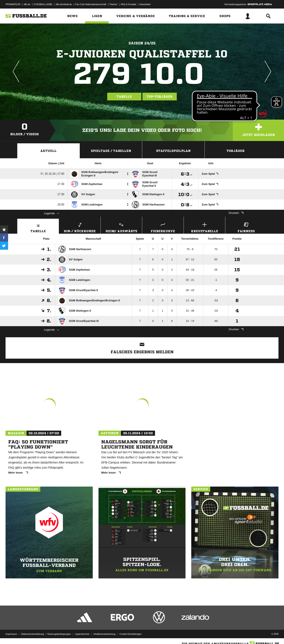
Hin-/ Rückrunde (80, 227)
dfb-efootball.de (64, 4)
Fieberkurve (163, 227)
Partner (113, 4)
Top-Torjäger (160, 97)
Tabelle (124, 97)
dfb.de (27, 4)
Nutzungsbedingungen (59, 634)
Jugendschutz (82, 634)
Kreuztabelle (204, 227)
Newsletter (145, 4)
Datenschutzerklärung (33, 634)
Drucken (236, 213)
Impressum (11, 634)
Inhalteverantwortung (104, 634)
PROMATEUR (13, 4)
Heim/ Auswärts (121, 227)
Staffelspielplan (173, 151)
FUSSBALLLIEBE (43, 4)
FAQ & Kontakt (128, 4)
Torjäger (236, 151)
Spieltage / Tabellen (111, 151)
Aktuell (48, 151)
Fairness (246, 227)
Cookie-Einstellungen (130, 634)
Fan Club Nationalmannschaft (91, 4)
